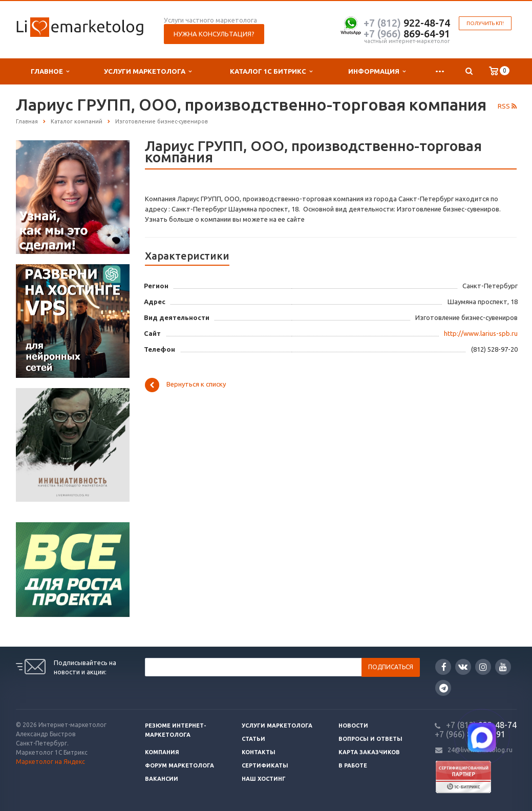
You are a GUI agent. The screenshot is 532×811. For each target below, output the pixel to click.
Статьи (253, 739)
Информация (377, 71)
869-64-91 (407, 34)
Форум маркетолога (179, 765)
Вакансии (162, 779)
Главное (50, 71)
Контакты (259, 752)
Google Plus (444, 688)
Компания (162, 752)
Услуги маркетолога (148, 71)
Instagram (483, 667)
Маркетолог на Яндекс (50, 762)
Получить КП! (485, 23)
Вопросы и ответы (370, 739)
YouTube (503, 667)
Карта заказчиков (369, 752)
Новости (353, 725)
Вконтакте (463, 666)
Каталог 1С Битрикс (271, 71)
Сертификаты (265, 765)
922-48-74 (407, 23)
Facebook (444, 667)
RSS (507, 106)
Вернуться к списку (185, 385)
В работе (353, 765)
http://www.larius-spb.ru (481, 333)
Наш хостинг (264, 779)
